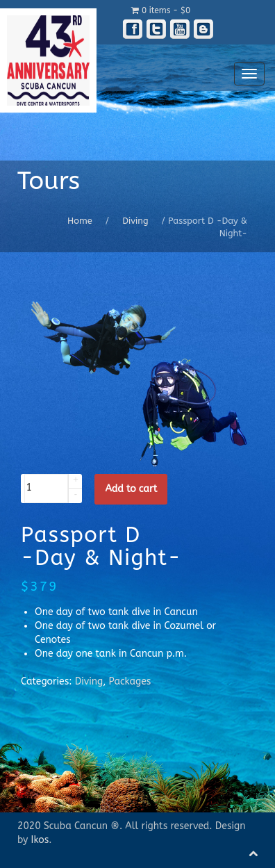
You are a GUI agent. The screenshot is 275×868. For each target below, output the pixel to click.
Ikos (40, 840)
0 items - (161, 10)
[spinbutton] (46, 489)
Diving (135, 221)
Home (80, 221)
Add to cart (131, 489)
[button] (75, 481)
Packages (130, 681)
